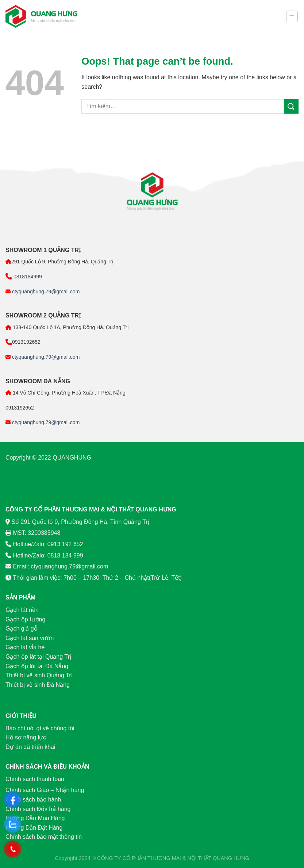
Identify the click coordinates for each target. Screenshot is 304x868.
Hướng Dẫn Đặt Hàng (34, 828)
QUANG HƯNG (231, 858)
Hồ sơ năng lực (26, 737)
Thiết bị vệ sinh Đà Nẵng (38, 685)
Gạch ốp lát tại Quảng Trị (38, 657)
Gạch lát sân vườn (30, 638)
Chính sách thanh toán (35, 779)
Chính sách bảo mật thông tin (44, 837)
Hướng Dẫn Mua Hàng (35, 818)
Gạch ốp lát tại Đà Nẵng (37, 666)
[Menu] (292, 16)
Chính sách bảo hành (33, 800)
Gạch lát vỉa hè (25, 647)
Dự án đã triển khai (30, 747)
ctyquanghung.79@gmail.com (45, 292)
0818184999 (27, 277)
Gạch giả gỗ (22, 629)
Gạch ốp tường (25, 619)
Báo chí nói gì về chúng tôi (40, 728)
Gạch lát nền (22, 610)
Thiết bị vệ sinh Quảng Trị (39, 675)
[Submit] (291, 106)
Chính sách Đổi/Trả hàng (38, 809)
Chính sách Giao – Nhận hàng (45, 790)
